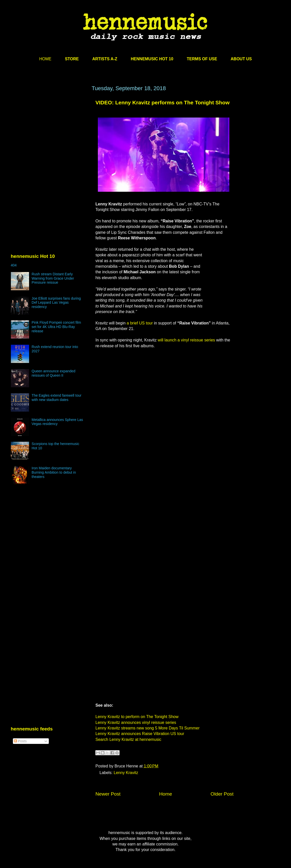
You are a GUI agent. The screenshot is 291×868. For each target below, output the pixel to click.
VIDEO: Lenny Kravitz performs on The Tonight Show (163, 102)
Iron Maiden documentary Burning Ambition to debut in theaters (54, 472)
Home (165, 794)
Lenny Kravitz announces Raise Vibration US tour (140, 734)
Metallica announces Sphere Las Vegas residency (57, 422)
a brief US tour (140, 323)
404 (14, 265)
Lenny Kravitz (126, 773)
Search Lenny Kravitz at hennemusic (129, 739)
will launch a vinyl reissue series (186, 340)
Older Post (222, 794)
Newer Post (108, 794)
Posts (20, 741)
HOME (45, 59)
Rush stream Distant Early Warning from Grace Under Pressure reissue (53, 278)
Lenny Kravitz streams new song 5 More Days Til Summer (148, 728)
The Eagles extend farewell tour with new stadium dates (57, 398)
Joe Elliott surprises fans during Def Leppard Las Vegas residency (56, 303)
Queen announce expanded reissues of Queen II (53, 373)
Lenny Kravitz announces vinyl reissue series (136, 722)
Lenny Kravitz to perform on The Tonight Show (137, 717)
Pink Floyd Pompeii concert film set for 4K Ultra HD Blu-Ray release (56, 327)
